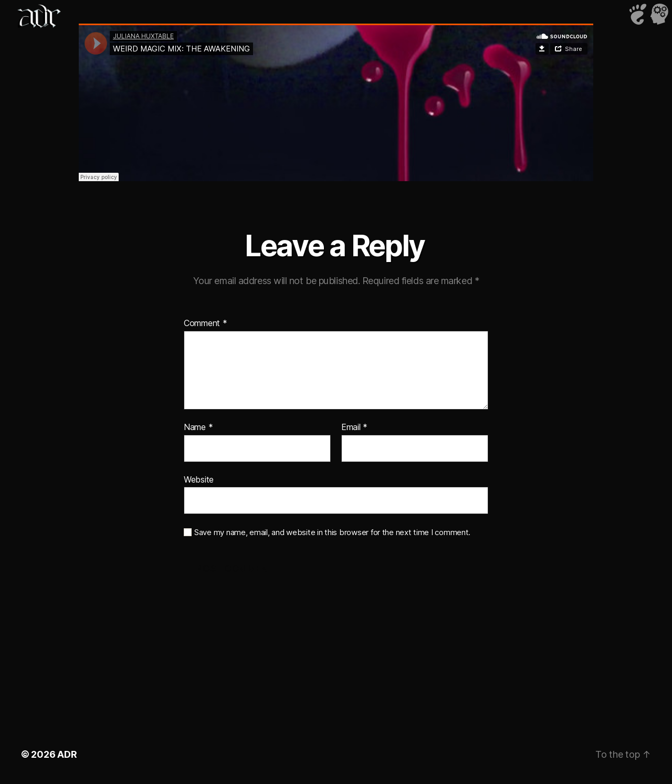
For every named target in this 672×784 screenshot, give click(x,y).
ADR (67, 754)
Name (198, 427)
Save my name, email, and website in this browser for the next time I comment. (332, 532)
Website (199, 479)
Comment (206, 323)
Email (354, 427)
